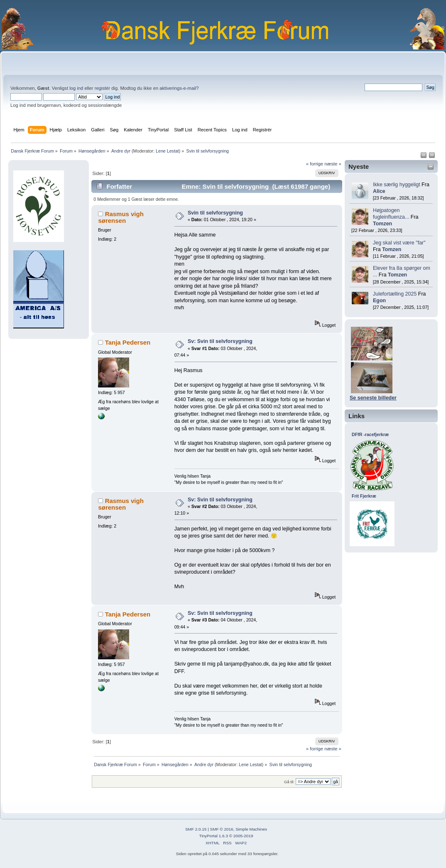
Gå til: (289, 782)
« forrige (315, 164)
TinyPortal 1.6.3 (213, 836)
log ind (76, 88)
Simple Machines (251, 829)
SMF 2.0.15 (196, 829)
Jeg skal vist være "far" (399, 243)
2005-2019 (243, 836)
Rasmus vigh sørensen (121, 217)
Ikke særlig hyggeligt (397, 185)
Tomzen (382, 224)
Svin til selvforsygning (215, 213)
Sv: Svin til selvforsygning (220, 341)
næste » (333, 164)
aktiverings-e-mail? (179, 88)
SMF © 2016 (222, 829)
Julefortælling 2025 (395, 294)
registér (102, 88)
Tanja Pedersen (128, 342)
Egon (379, 301)
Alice (379, 191)
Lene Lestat (167, 151)
